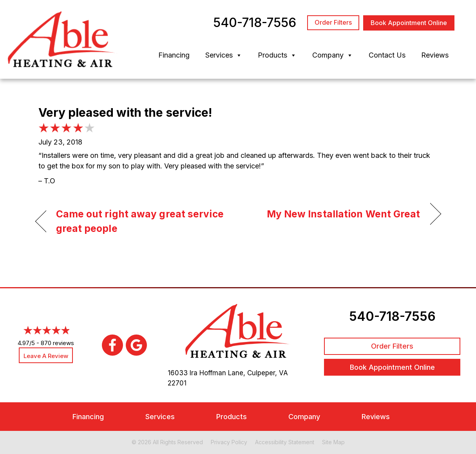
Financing (174, 55)
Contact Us (387, 55)
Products (277, 55)
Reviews (435, 55)
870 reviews (57, 343)
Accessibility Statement (285, 442)
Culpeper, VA (268, 373)
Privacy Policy (229, 442)
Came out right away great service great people (140, 221)
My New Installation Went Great (344, 214)
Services (224, 55)
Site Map (333, 442)
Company (333, 55)
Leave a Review (46, 356)
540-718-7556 (392, 316)
